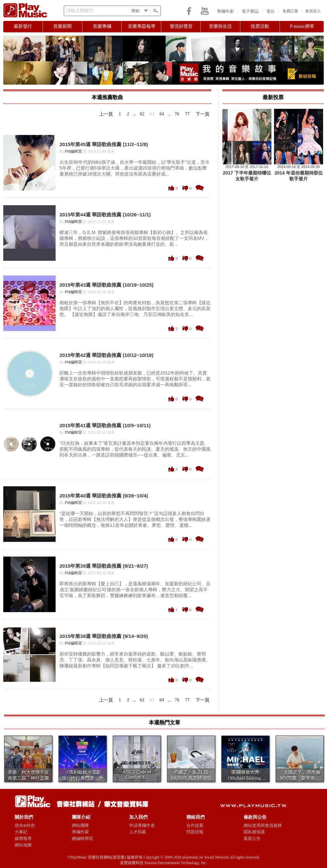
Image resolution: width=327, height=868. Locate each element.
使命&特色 (25, 825)
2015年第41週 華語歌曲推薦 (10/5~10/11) (105, 425)
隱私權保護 (254, 832)
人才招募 (138, 832)
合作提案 (195, 825)
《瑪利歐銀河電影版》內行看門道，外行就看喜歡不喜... (83, 778)
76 (177, 114)
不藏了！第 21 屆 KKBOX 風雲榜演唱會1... (191, 778)
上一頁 (106, 114)
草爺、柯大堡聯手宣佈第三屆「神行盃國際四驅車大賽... (28, 778)
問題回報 (195, 832)
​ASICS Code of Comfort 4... (137, 775)
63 (152, 114)
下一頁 (202, 114)
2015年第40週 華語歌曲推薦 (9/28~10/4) (104, 496)
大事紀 (21, 832)
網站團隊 (80, 825)
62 (142, 114)
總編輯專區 (83, 838)
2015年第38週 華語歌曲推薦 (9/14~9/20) (104, 636)
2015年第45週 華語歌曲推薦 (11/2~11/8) (104, 144)
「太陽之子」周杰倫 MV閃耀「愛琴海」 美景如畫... (300, 778)
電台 (270, 11)
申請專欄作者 (142, 825)
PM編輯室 (73, 151)
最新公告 (252, 838)
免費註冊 (290, 11)
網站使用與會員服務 (263, 825)
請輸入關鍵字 (80, 11)
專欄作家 (225, 11)
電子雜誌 (250, 11)
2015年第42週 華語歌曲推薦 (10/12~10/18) (106, 355)
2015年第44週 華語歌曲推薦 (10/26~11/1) (105, 215)
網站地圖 (23, 845)
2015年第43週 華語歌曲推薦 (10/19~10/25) (106, 285)
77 (187, 114)
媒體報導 (23, 838)
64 (162, 114)
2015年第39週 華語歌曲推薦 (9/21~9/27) (104, 566)
